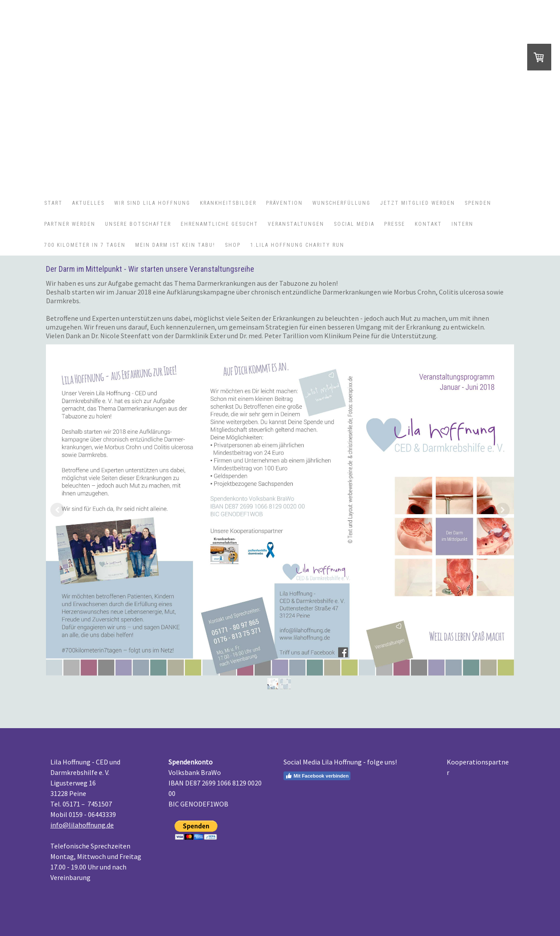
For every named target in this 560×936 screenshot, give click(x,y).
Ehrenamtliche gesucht (219, 224)
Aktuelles (88, 203)
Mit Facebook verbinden (317, 776)
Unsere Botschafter (138, 224)
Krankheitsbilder (228, 203)
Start (53, 203)
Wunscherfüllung (341, 203)
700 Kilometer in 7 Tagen (85, 245)
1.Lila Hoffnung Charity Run (297, 245)
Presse (395, 224)
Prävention (284, 203)
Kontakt (428, 224)
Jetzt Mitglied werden (418, 203)
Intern (462, 224)
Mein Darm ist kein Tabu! (175, 245)
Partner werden (70, 224)
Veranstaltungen (296, 224)
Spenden (478, 203)
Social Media (354, 224)
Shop (233, 245)
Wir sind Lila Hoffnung (152, 203)
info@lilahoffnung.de (82, 825)
